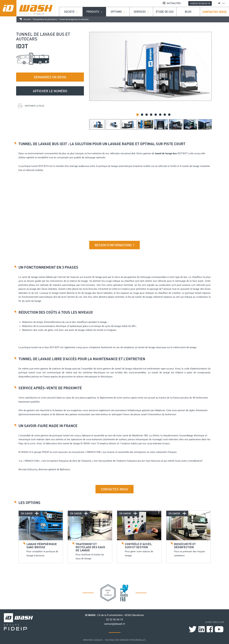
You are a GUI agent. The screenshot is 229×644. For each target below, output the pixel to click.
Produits (94, 12)
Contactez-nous (215, 12)
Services (141, 12)
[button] (138, 115)
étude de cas (165, 12)
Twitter (193, 629)
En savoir (28, 513)
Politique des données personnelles (125, 640)
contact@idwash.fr (114, 624)
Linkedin (202, 629)
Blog (188, 12)
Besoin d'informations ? (114, 245)
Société (71, 12)
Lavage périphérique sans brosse (42, 546)
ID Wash (35, 8)
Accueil (27, 19)
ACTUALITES (172, 3)
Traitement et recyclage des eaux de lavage (90, 547)
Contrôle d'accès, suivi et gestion (139, 546)
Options (118, 12)
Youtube (219, 629)
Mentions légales (93, 640)
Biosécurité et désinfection (185, 546)
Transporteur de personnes (45, 19)
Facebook (210, 629)
